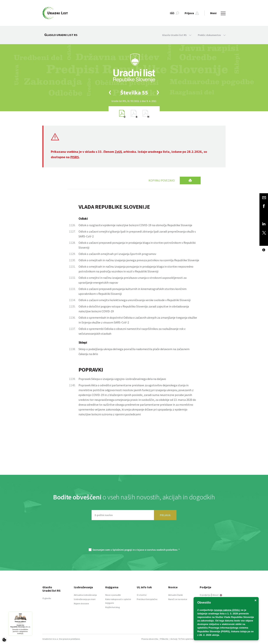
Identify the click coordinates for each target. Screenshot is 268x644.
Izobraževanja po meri (85, 599)
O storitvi (142, 595)
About (217, 595)
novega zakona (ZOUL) (227, 610)
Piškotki (164, 639)
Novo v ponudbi (113, 595)
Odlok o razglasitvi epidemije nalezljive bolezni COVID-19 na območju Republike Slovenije (135, 225)
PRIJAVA (165, 515)
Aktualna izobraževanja (85, 595)
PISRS (75, 157)
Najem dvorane (81, 603)
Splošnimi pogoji (122, 550)
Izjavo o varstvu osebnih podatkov (157, 550)
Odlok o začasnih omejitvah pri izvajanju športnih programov (117, 254)
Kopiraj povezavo (162, 180)
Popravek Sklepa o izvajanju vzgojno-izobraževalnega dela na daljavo (122, 379)
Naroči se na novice (178, 599)
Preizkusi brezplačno (147, 599)
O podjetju (205, 595)
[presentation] (134, 536)
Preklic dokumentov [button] (212, 35)
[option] (134, 93)
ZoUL (119, 152)
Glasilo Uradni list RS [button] (177, 35)
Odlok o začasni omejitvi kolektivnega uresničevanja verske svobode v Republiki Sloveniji (135, 300)
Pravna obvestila (150, 639)
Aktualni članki (176, 595)
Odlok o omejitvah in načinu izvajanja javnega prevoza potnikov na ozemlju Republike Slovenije (139, 260)
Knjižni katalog (113, 607)
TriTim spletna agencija (190, 639)
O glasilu (47, 598)
